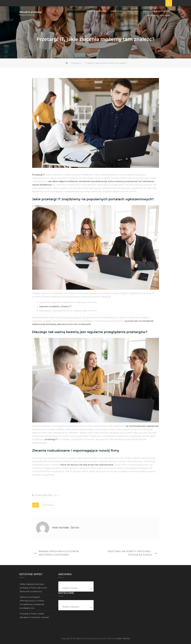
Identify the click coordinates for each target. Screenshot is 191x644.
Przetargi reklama (159, 15)
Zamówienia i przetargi (124, 11)
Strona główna (96, 11)
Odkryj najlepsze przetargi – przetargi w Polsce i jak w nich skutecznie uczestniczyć (33, 588)
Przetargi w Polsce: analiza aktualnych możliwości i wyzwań (34, 616)
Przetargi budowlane (157, 11)
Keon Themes (123, 639)
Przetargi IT (48, 505)
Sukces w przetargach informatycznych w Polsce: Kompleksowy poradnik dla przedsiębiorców (32, 603)
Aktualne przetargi (30, 12)
